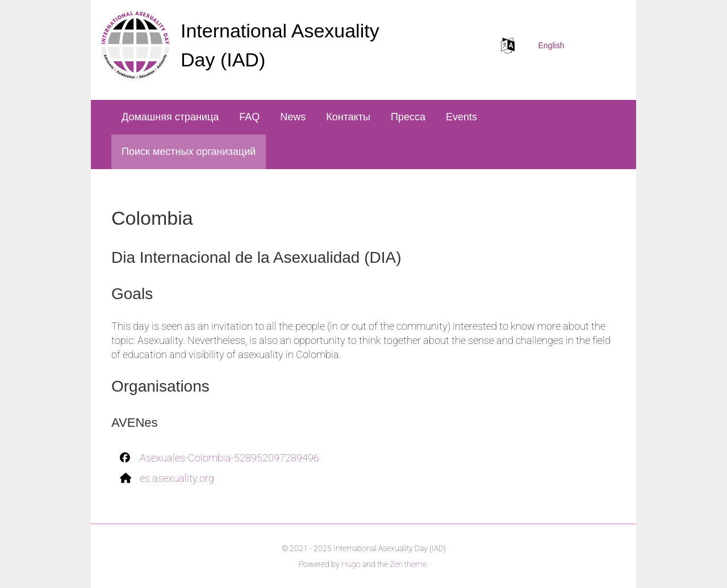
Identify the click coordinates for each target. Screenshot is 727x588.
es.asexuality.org (177, 478)
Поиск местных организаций (189, 152)
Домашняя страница (170, 117)
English (551, 45)
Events (461, 117)
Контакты (348, 117)
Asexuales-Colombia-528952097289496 (229, 458)
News (293, 117)
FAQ (249, 117)
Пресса (408, 117)
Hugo (351, 564)
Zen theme (408, 564)
